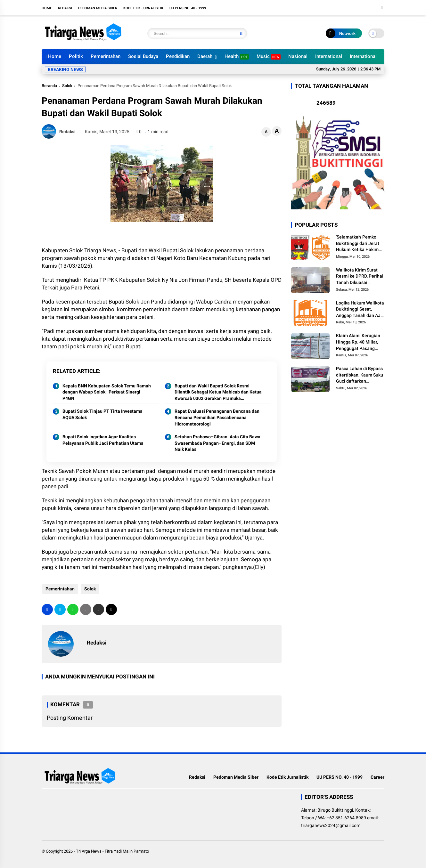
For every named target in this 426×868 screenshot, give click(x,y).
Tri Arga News (89, 851)
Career (377, 777)
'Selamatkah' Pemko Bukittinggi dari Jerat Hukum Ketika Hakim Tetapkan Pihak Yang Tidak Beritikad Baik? (358, 244)
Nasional (298, 56)
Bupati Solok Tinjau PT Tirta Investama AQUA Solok (102, 414)
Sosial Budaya (143, 56)
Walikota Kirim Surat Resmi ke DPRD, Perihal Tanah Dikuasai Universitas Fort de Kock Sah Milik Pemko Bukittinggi (360, 277)
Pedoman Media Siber (98, 8)
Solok (67, 86)
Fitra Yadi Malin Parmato (127, 851)
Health (237, 57)
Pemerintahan (106, 56)
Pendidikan (178, 56)
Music (269, 57)
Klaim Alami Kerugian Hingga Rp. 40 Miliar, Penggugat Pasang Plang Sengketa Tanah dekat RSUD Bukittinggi (360, 342)
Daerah (205, 56)
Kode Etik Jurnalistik (143, 8)
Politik (76, 56)
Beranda (49, 86)
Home (47, 8)
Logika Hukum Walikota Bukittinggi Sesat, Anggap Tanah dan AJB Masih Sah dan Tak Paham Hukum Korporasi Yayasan (360, 310)
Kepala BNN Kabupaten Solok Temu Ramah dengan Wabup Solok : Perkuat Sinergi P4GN (107, 392)
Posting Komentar (70, 718)
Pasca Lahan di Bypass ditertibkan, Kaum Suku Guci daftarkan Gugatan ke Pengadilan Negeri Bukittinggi (360, 375)
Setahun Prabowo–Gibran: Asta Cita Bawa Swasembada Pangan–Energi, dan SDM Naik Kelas (217, 443)
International (329, 56)
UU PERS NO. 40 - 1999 (188, 8)
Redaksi (65, 8)
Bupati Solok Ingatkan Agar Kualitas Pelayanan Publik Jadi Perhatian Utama (103, 440)
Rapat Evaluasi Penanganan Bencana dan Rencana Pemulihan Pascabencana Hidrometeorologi (217, 417)
